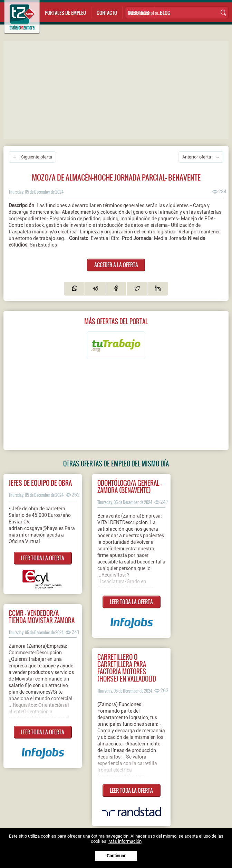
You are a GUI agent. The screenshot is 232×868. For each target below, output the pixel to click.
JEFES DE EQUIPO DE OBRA (40, 483)
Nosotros (138, 13)
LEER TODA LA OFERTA (43, 558)
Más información (125, 841)
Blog (165, 13)
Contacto (107, 13)
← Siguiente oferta (32, 157)
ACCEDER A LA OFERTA (116, 265)
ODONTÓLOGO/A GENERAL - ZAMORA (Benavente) (129, 486)
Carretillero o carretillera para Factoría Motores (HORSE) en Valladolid (127, 668)
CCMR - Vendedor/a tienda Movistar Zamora (42, 617)
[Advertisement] (118, 89)
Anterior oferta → (201, 157)
